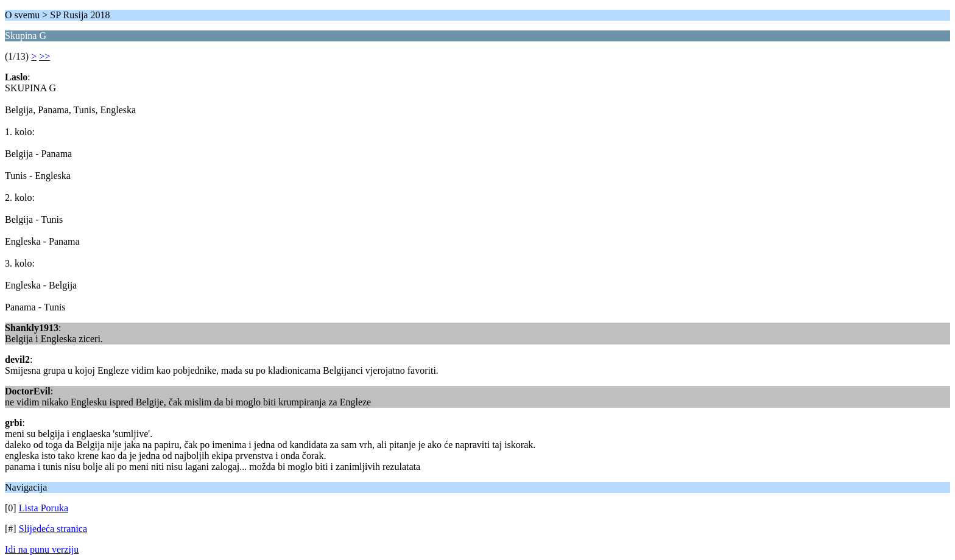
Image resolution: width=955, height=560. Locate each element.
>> (44, 56)
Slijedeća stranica (53, 529)
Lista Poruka (44, 508)
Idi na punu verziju (42, 549)
